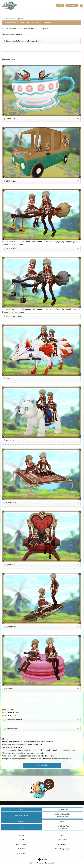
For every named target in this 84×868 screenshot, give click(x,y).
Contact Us (21, 849)
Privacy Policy (63, 844)
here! (28, 34)
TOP (63, 835)
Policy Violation (21, 844)
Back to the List (42, 765)
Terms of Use (63, 840)
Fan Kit (21, 840)
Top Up (60, 5)
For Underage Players (63, 849)
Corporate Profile (21, 854)
